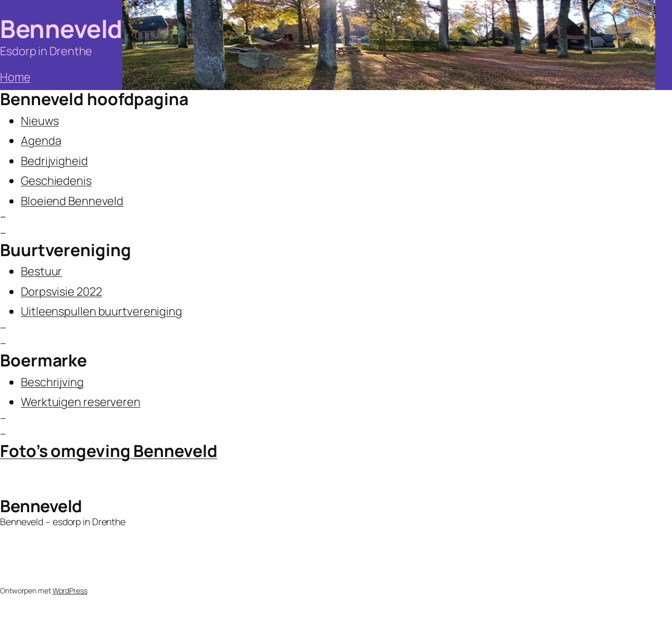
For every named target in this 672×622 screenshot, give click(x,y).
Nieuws (40, 121)
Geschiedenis (56, 181)
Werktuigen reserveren (81, 402)
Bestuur (41, 271)
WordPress (70, 591)
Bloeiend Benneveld (72, 201)
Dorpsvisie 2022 (61, 291)
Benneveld (61, 29)
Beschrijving (52, 382)
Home (15, 77)
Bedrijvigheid (54, 161)
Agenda (41, 141)
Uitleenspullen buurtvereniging (102, 311)
